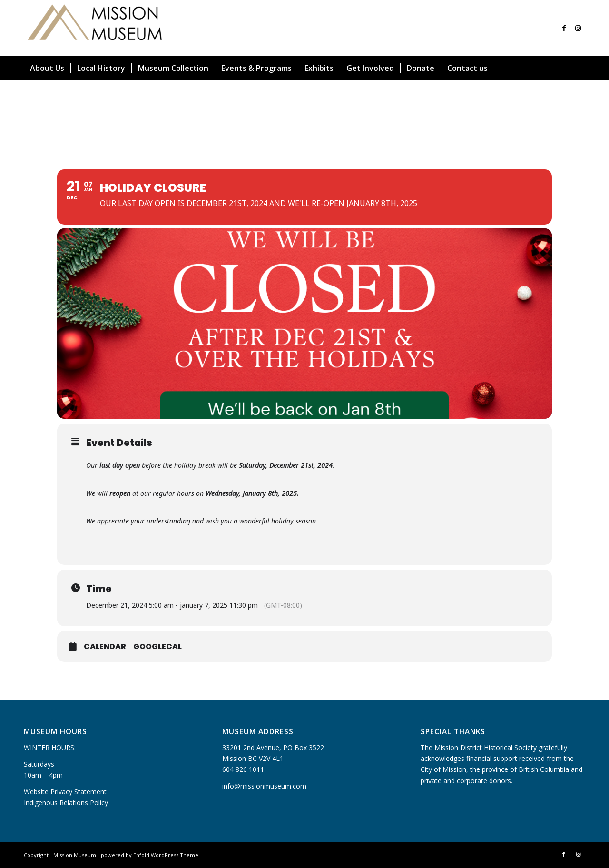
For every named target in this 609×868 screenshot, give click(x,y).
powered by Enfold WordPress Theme (150, 855)
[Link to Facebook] (564, 28)
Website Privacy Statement (65, 792)
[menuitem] (47, 68)
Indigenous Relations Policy (66, 803)
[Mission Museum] (95, 28)
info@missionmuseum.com (264, 786)
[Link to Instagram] (578, 28)
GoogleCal (157, 647)
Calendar (105, 647)
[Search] (580, 68)
